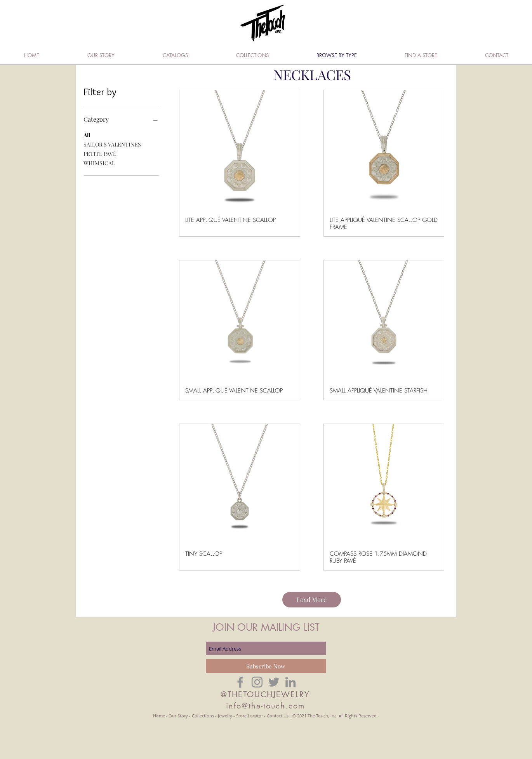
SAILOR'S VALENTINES (112, 144)
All (87, 135)
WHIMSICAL (99, 163)
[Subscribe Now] (266, 666)
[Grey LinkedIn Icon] (290, 682)
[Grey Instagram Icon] (257, 682)
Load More (312, 599)
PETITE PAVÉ (100, 153)
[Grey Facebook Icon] (240, 682)
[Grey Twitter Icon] (274, 682)
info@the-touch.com (265, 706)
